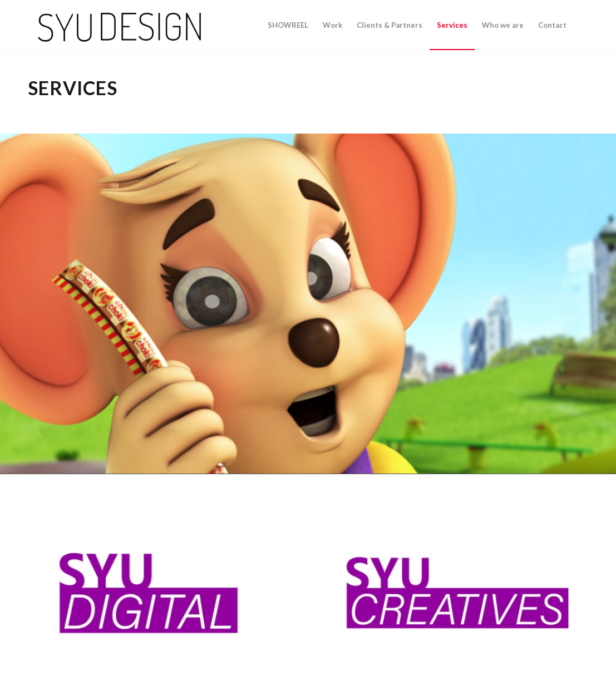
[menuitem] (288, 25)
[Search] (581, 25)
